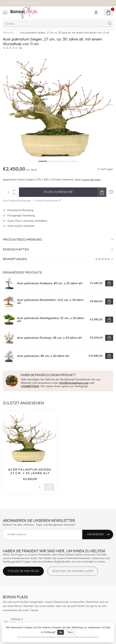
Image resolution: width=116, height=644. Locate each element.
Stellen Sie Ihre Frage (23, 571)
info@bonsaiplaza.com (74, 383)
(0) (20, 48)
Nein (70, 632)
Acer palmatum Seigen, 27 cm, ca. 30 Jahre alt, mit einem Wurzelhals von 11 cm (64, 33)
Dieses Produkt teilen (48, 201)
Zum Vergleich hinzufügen (17, 201)
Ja (61, 632)
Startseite (8, 33)
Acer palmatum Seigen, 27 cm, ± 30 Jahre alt (30, 471)
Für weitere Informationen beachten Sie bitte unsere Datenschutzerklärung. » (58, 637)
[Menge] (39, 487)
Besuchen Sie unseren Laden (73, 571)
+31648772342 (30, 386)
